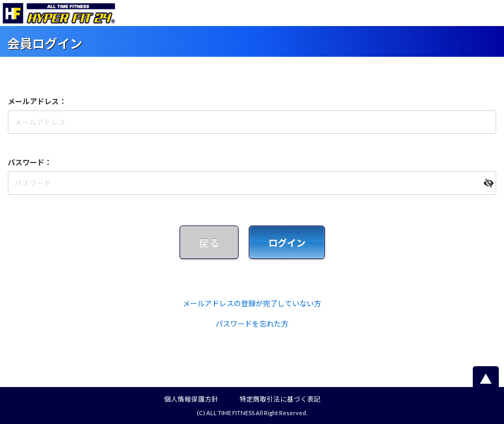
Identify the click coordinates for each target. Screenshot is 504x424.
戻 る (209, 243)
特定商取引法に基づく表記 (280, 399)
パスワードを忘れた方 (252, 324)
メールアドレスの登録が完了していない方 (252, 303)
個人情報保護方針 (191, 399)
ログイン (287, 243)
